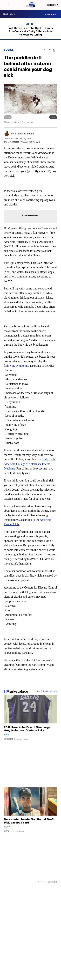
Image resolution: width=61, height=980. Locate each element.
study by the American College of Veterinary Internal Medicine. (30, 464)
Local (9, 50)
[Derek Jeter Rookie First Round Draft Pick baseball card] (31, 811)
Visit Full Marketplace (46, 691)
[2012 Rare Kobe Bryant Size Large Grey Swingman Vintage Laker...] (31, 719)
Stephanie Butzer (25, 134)
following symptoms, (16, 366)
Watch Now (53, 5)
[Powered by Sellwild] (52, 882)
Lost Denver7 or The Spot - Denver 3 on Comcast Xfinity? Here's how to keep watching (30, 31)
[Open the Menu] (5, 5)
